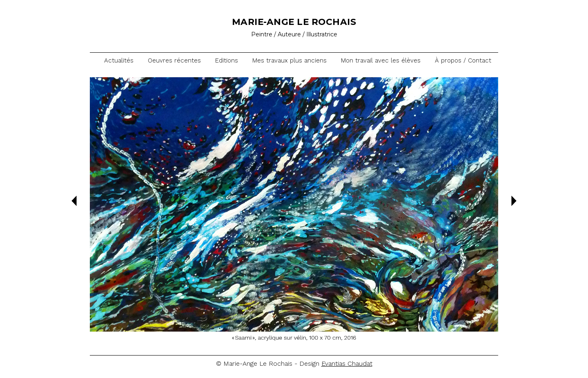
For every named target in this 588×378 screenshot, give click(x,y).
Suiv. (514, 201)
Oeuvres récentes (174, 60)
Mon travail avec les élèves (381, 60)
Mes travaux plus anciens (290, 60)
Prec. (74, 201)
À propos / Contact (463, 60)
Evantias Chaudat (347, 363)
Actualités (119, 60)
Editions (227, 60)
